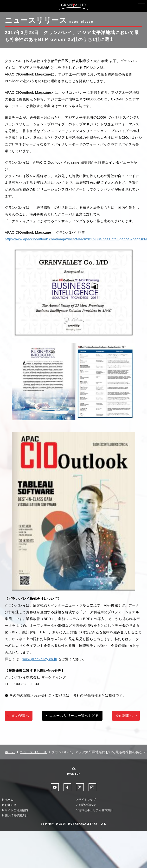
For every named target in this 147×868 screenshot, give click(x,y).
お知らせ (11, 805)
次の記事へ (124, 716)
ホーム (10, 752)
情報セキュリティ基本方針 (96, 810)
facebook (67, 787)
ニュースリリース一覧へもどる (74, 716)
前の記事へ (20, 716)
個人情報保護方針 (16, 816)
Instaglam (92, 787)
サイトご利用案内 (16, 810)
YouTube (55, 787)
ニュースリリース (33, 752)
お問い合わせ (87, 805)
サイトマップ (87, 800)
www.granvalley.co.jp (40, 659)
